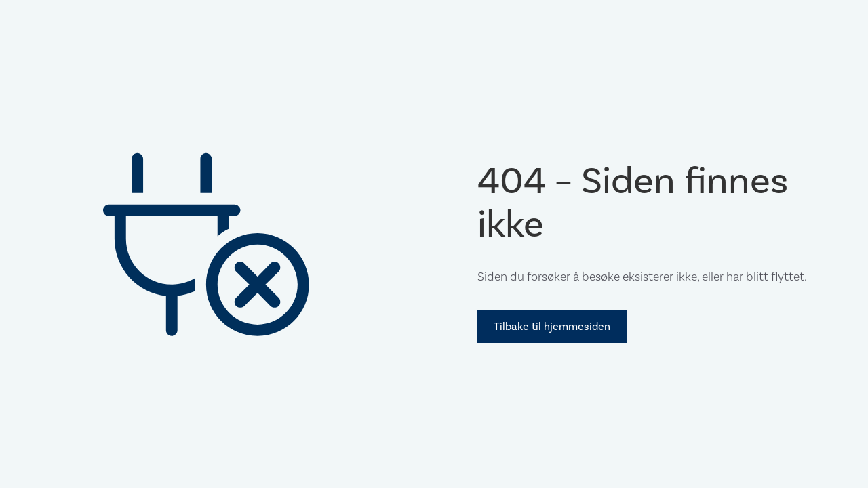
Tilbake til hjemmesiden (552, 326)
